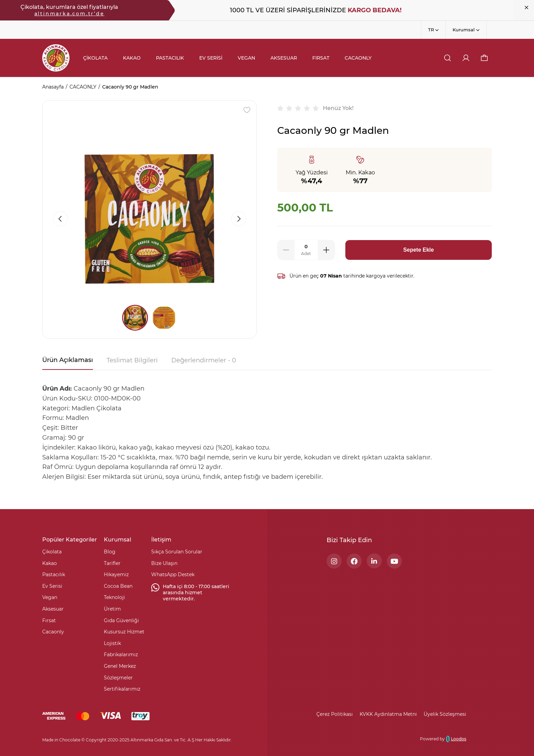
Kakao (50, 563)
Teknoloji (114, 597)
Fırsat (49, 620)
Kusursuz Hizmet (124, 632)
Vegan (50, 597)
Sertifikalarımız (122, 689)
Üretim (112, 609)
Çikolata (52, 552)
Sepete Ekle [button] (419, 250)
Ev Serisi (52, 586)
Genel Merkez (120, 666)
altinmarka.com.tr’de (69, 14)
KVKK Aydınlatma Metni (388, 714)
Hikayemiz (116, 574)
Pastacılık (54, 574)
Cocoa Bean (118, 586)
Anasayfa (53, 87)
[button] (484, 58)
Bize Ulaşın (164, 563)
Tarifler (112, 563)
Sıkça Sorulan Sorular (177, 552)
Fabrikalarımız (121, 655)
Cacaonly (53, 632)
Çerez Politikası (335, 714)
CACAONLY (83, 87)
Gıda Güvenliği (121, 620)
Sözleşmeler (118, 678)
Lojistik (112, 643)
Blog (110, 552)
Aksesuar (53, 609)
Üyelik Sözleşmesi (445, 714)
